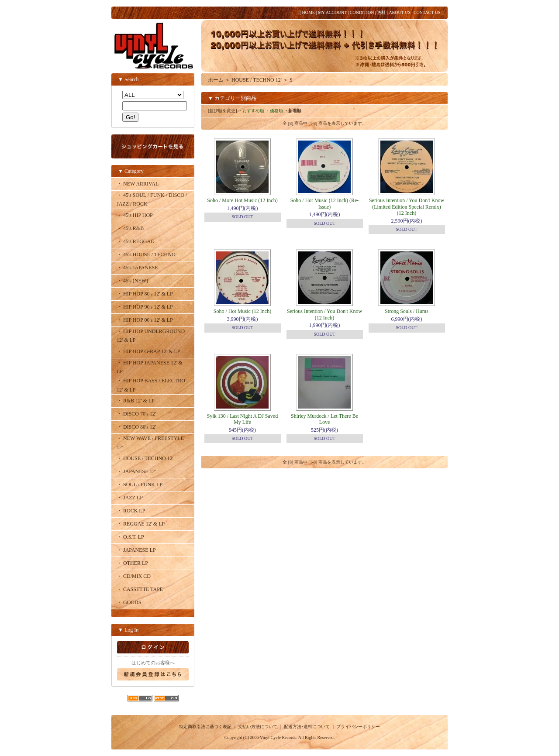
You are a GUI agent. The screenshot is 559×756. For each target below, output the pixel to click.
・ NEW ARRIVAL (138, 184)
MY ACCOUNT (332, 12)
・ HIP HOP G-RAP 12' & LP (148, 351)
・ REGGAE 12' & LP (141, 524)
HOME (308, 12)
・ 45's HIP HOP (135, 215)
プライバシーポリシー (358, 727)
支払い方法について (258, 727)
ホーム (216, 80)
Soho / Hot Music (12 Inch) (242, 311)
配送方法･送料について (307, 727)
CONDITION (362, 12)
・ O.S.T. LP (130, 537)
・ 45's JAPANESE (137, 268)
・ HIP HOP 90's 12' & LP (145, 307)
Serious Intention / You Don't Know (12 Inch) (324, 314)
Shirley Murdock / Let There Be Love (324, 419)
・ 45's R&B (130, 228)
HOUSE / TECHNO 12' (257, 80)
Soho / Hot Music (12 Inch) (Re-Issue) (325, 203)
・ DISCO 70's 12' (136, 414)
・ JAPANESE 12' (136, 471)
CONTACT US (427, 12)
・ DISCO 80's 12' (136, 427)
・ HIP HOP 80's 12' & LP (145, 294)
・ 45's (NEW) (132, 281)
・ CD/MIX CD (134, 576)
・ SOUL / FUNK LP (140, 485)
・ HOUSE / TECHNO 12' (145, 458)
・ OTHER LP (132, 563)
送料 (381, 12)
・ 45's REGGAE (135, 241)
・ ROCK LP (131, 511)
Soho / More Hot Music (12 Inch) (242, 200)
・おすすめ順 (251, 111)
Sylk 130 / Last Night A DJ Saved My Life (242, 419)
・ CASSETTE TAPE (140, 589)
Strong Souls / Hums (407, 311)
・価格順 (274, 111)
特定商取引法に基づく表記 (205, 727)
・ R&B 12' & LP (136, 401)
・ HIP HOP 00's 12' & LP (145, 320)
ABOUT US (400, 12)
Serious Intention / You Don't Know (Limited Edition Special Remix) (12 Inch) (407, 207)
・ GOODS (129, 602)
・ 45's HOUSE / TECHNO (146, 254)
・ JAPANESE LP (136, 550)
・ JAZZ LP (130, 498)
